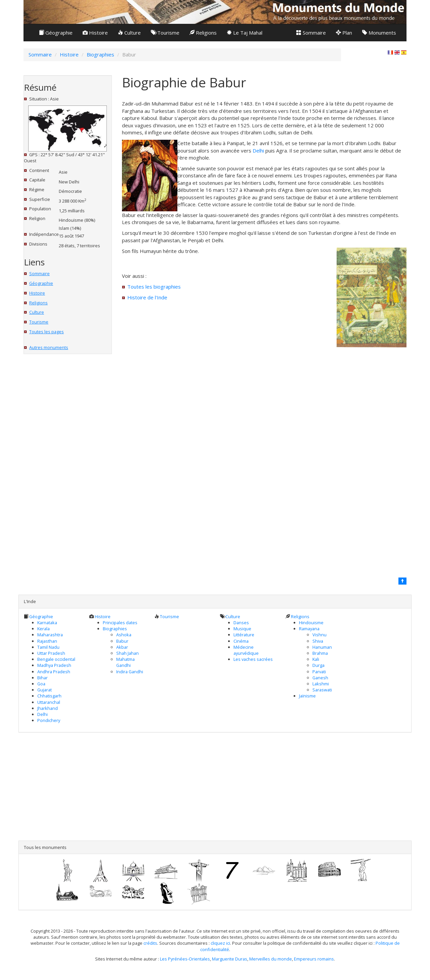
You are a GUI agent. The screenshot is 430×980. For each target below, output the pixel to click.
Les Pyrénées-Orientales (185, 959)
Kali (316, 659)
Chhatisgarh (49, 696)
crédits (150, 943)
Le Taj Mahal (245, 33)
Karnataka (47, 623)
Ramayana (309, 629)
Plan (344, 33)
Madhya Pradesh (54, 665)
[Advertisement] (215, 786)
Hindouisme (311, 623)
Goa (41, 684)
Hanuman (322, 647)
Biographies (115, 629)
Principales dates (120, 623)
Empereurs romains (314, 959)
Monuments (379, 33)
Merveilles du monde (271, 959)
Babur (122, 641)
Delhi (258, 151)
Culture (129, 33)
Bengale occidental (56, 659)
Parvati (319, 672)
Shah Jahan (127, 653)
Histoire (95, 33)
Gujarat (45, 690)
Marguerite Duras (230, 959)
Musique (242, 629)
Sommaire (311, 33)
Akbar (122, 647)
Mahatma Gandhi (125, 662)
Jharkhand (48, 708)
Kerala (44, 629)
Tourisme (165, 33)
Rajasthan (47, 641)
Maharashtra (50, 635)
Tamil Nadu (48, 647)
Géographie (56, 33)
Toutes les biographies (154, 287)
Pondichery (49, 720)
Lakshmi (321, 684)
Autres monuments (49, 347)
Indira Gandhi (130, 672)
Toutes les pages (47, 332)
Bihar (42, 678)
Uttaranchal (49, 702)
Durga (318, 665)
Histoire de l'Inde (147, 297)
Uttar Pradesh (51, 653)
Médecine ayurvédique (246, 650)
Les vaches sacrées (253, 659)
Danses (241, 623)
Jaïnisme (307, 696)
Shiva (318, 641)
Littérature (244, 635)
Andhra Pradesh (54, 672)
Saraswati (322, 690)
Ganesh (320, 678)
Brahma (320, 653)
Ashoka (124, 635)
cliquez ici (220, 943)
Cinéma (241, 641)
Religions (203, 33)
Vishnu (319, 635)
